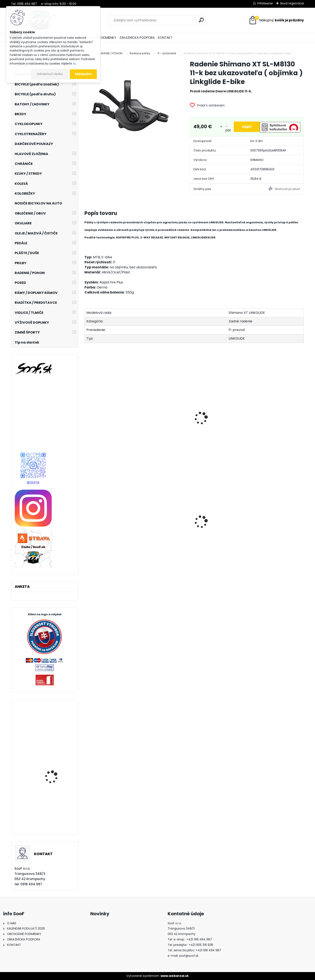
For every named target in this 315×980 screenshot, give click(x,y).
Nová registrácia (292, 3)
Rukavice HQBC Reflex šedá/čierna (54, 729)
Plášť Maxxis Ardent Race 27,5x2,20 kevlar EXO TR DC (57, 771)
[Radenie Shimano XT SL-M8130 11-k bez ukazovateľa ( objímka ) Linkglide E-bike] (130, 106)
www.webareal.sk (175, 976)
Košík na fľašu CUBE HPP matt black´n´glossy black (276, 535)
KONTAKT (165, 38)
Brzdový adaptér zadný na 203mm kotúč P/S (220, 533)
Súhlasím (83, 74)
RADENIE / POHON (111, 53)
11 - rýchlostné (167, 53)
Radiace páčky (140, 53)
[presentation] (86, 414)
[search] (201, 20)
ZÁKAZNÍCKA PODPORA (137, 38)
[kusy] (224, 127)
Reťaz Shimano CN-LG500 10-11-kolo (109, 430)
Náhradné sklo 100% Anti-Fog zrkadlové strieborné (53, 818)
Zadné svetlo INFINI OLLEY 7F (166, 540)
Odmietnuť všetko (50, 74)
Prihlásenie (265, 3)
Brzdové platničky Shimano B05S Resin (110, 541)
